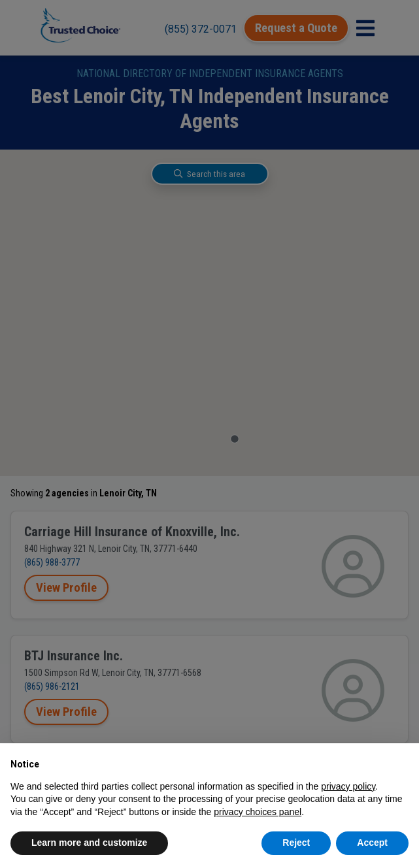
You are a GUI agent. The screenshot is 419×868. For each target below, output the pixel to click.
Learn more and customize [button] (89, 843)
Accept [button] (372, 843)
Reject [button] (296, 843)
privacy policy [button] (348, 786)
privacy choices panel (258, 812)
